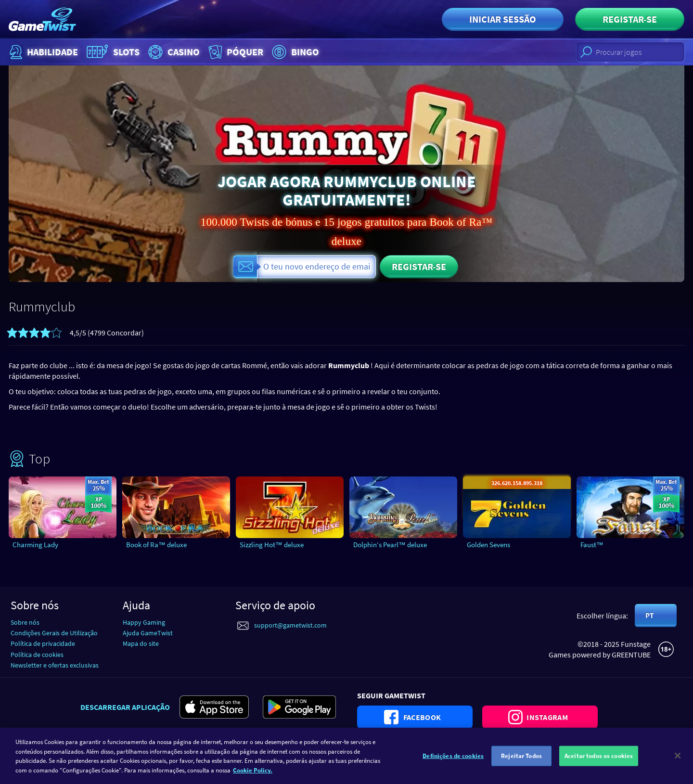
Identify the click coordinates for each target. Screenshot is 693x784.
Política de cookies (37, 655)
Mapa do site (141, 643)
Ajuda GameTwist (148, 633)
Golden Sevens (488, 545)
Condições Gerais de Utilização (54, 633)
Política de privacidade (43, 643)
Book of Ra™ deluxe (156, 545)
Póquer (235, 52)
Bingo (294, 52)
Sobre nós (25, 622)
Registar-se (630, 19)
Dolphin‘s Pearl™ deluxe (390, 545)
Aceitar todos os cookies (599, 762)
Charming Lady (35, 545)
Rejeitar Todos (521, 762)
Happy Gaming (144, 622)
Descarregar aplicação (125, 707)
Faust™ (592, 545)
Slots (112, 52)
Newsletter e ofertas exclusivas (55, 665)
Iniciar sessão (503, 19)
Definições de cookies (453, 762)
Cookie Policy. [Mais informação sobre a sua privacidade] (253, 776)
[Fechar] (678, 761)
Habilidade (43, 52)
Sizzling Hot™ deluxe (272, 545)
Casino (173, 52)
